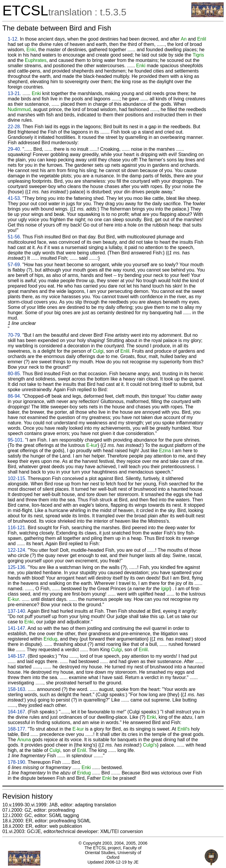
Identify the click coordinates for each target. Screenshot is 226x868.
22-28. (14, 127)
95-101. (16, 440)
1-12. (13, 39)
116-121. (17, 528)
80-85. (14, 374)
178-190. (17, 762)
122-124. (17, 550)
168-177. (17, 729)
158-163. (17, 689)
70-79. (14, 335)
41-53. (14, 198)
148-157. (17, 656)
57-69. (14, 265)
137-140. (17, 611)
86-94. (14, 396)
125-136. (17, 567)
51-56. (14, 237)
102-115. (17, 478)
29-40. (14, 149)
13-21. (14, 93)
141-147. (17, 628)
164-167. (17, 712)
